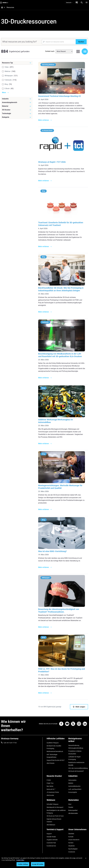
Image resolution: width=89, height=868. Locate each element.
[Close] (86, 858)
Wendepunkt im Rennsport (55, 807)
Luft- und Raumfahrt (75, 789)
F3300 (49, 780)
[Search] (82, 3)
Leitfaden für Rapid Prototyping (74, 758)
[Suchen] (81, 42)
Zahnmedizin (72, 780)
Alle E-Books (51, 763)
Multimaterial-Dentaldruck (55, 751)
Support (49, 833)
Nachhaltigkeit (73, 848)
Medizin (71, 783)
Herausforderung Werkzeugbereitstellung (76, 747)
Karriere (71, 842)
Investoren (72, 851)
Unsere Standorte (74, 839)
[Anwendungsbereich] (17, 102)
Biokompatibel (73, 810)
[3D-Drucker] (17, 110)
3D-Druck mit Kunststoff (76, 771)
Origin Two (50, 783)
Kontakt (71, 836)
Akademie (71, 845)
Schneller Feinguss (52, 804)
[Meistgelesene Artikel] (78, 741)
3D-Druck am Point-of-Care (55, 815)
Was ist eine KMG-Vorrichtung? (52, 551)
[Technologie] (17, 114)
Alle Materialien (73, 813)
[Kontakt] (77, 3)
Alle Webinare (51, 824)
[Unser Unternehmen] (78, 830)
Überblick (71, 833)
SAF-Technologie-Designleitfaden (52, 756)
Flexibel (71, 807)
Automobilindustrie (74, 786)
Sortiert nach (50, 51)
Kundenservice (51, 845)
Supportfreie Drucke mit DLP (56, 760)
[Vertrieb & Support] (56, 830)
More (4, 92)
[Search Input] (59, 42)
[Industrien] (78, 777)
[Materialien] (78, 800)
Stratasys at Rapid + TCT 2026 (52, 162)
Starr (70, 804)
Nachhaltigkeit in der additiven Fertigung (56, 811)
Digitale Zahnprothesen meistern (54, 820)
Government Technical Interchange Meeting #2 (59, 96)
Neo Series (50, 786)
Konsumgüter (73, 792)
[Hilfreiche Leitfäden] (56, 739)
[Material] (17, 106)
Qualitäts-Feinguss (53, 743)
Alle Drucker (50, 795)
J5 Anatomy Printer (53, 792)
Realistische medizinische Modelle (76, 764)
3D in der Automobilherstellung (78, 768)
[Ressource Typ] (17, 63)
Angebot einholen (52, 839)
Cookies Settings (23, 864)
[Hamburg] (87, 3)
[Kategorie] (17, 117)
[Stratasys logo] (4, 3)
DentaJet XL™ (51, 789)
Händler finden (51, 836)
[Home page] (1, 8)
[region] (44, 862)
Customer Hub (51, 842)
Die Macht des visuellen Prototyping (54, 747)
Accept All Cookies (38, 864)
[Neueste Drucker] (56, 777)
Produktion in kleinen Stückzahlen (75, 752)
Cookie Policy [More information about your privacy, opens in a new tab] (20, 860)
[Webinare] (56, 800)
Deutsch (69, 3)
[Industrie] (17, 99)
